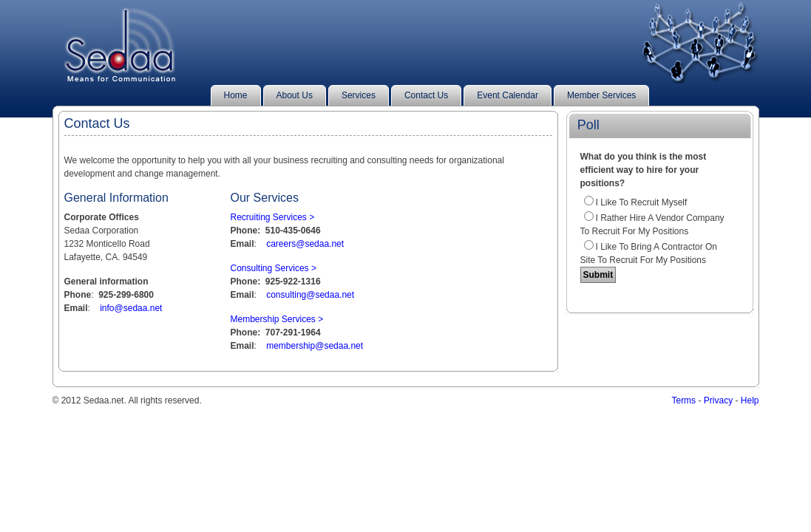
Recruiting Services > (273, 217)
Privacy (718, 400)
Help (750, 400)
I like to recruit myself (642, 202)
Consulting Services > (274, 268)
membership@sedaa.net (315, 346)
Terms (683, 400)
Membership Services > (277, 319)
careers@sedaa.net (305, 244)
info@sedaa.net (131, 308)
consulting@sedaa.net (310, 295)
